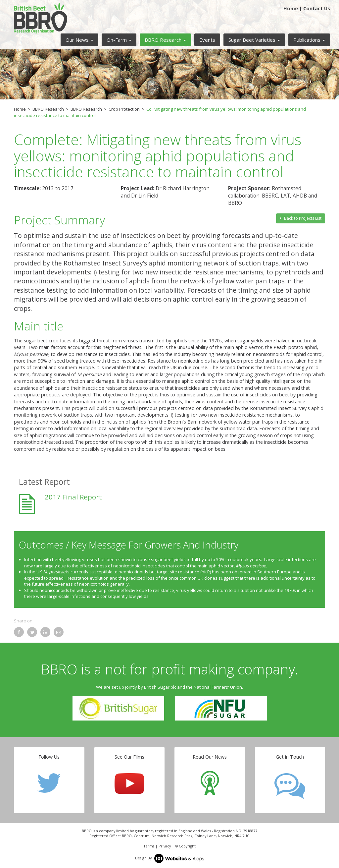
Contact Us (317, 8)
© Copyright (185, 846)
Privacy (165, 846)
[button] (79, 40)
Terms (149, 846)
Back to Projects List (301, 218)
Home (291, 8)
